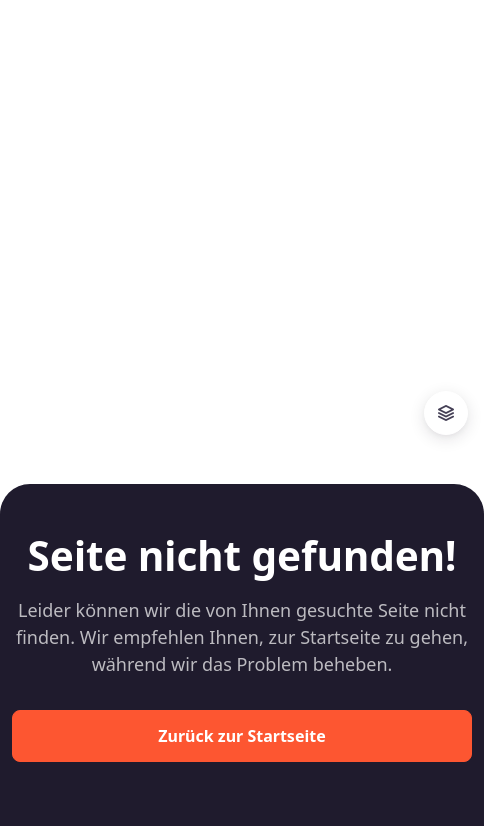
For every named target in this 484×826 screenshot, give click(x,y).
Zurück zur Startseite (241, 736)
